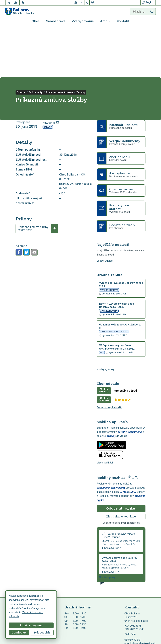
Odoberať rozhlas (121, 459)
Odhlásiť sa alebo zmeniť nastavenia (121, 474)
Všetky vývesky (105, 320)
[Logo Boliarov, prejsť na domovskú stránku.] (20, 11)
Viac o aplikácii (105, 413)
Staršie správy (107, 528)
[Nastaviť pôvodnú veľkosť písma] (87, 3)
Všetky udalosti (105, 212)
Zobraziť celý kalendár (109, 358)
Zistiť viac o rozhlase (121, 467)
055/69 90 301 (133, 591)
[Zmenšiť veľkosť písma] (82, 3)
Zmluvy (48, 78)
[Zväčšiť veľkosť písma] (92, 3)
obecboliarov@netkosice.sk (140, 594)
